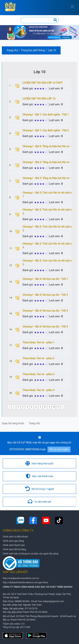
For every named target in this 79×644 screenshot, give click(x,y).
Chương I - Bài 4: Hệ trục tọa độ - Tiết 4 (45, 327)
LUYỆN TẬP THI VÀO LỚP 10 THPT (43, 83)
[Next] (63, 407)
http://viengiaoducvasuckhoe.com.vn (21, 578)
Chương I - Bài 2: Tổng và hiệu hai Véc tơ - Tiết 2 (50, 162)
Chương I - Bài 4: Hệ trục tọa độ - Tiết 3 (45, 311)
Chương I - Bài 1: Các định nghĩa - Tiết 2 (46, 130)
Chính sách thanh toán (14, 545)
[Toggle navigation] (72, 7)
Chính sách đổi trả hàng (14, 549)
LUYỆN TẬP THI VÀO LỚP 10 (39, 99)
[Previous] (9, 407)
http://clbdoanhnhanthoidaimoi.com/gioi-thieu (25, 582)
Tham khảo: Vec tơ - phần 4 (39, 390)
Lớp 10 (52, 50)
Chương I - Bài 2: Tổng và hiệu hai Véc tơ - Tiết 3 (50, 178)
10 (54, 407)
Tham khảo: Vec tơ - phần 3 (39, 374)
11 (58, 407)
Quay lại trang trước (13, 423)
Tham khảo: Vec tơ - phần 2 (39, 358)
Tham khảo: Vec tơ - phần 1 (39, 342)
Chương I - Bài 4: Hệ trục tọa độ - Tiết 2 (45, 295)
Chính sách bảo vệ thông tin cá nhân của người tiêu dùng (30, 554)
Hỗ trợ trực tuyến (59, 449)
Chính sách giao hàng (13, 541)
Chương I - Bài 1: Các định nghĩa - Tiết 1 (46, 115)
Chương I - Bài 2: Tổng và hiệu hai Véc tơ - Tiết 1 (50, 146)
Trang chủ (12, 50)
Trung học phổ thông (33, 50)
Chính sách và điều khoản (15, 537)
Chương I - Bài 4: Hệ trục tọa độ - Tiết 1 (45, 279)
